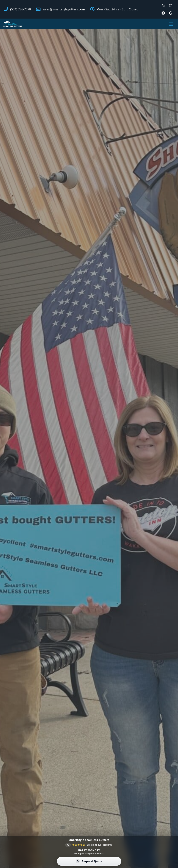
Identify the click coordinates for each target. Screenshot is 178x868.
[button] (171, 24)
